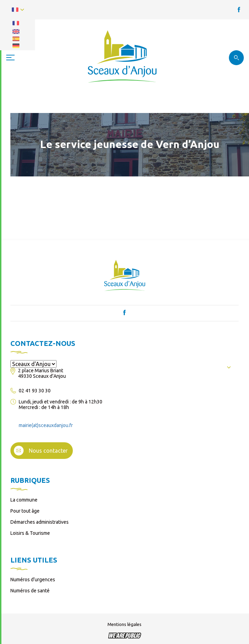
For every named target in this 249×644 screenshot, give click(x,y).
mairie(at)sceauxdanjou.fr (46, 425)
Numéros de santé (30, 591)
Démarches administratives (40, 522)
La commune (24, 500)
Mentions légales (124, 624)
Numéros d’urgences (33, 580)
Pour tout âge (25, 511)
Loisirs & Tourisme (30, 533)
